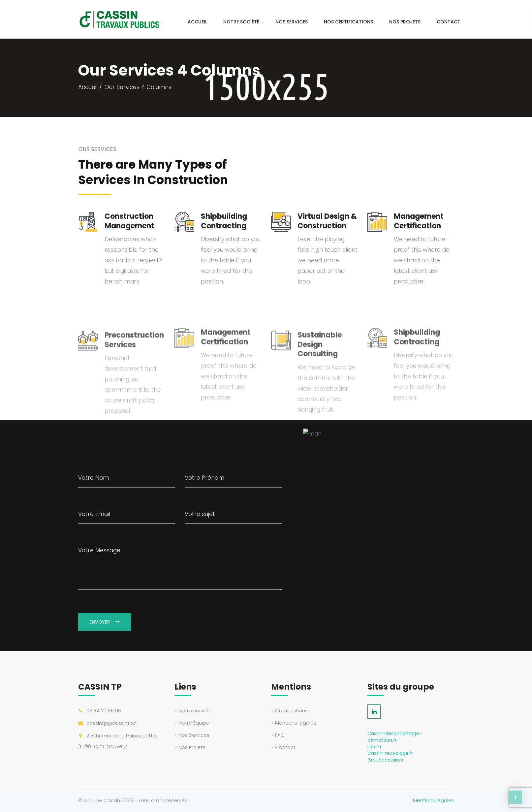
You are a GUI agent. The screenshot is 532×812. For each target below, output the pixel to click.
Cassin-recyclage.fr (390, 753)
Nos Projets (405, 22)
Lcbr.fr (375, 747)
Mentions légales (296, 723)
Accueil (197, 22)
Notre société (241, 22)
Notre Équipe (194, 723)
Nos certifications (348, 22)
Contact (449, 22)
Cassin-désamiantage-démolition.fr (395, 737)
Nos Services (292, 22)
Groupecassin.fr (386, 760)
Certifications (291, 711)
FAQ (280, 735)
